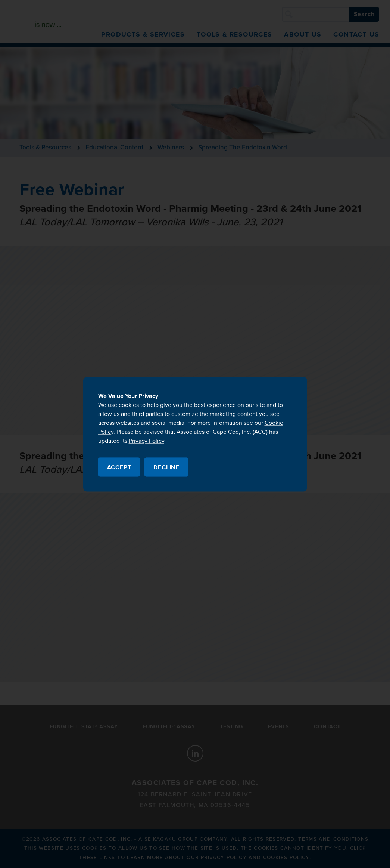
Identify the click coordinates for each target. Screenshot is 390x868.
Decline (166, 467)
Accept (119, 467)
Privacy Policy (146, 441)
